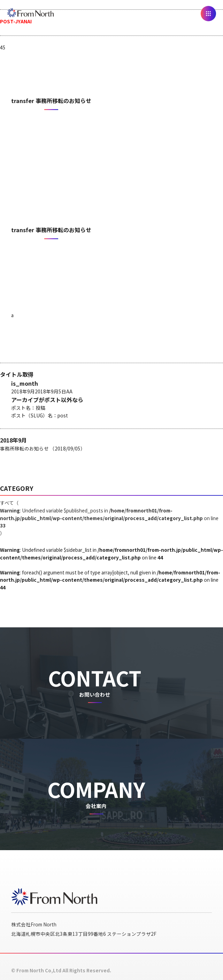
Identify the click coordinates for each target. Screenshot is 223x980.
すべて (109, 518)
